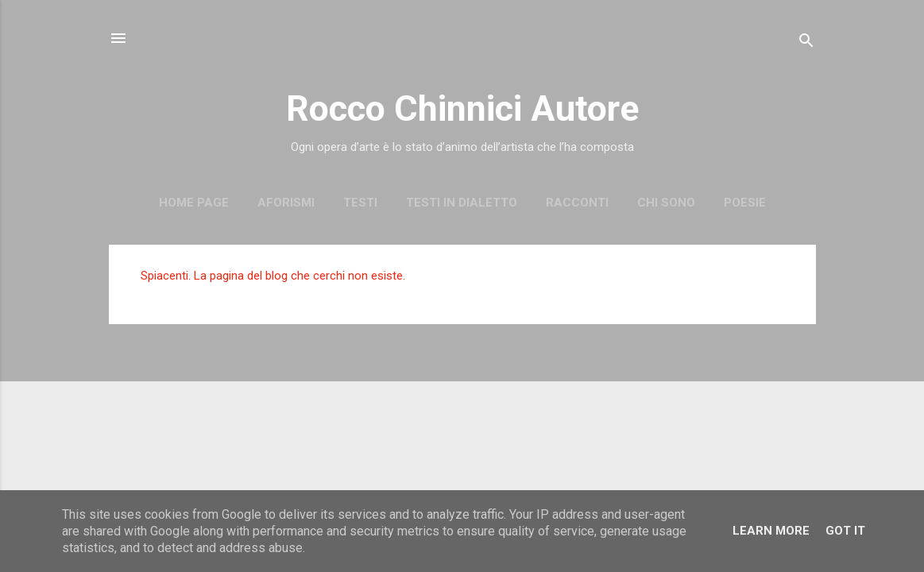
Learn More (771, 531)
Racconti (577, 203)
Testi (360, 203)
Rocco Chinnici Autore (462, 108)
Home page (194, 203)
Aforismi (286, 203)
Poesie (745, 203)
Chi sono (666, 203)
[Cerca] (806, 43)
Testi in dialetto (462, 203)
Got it (845, 531)
